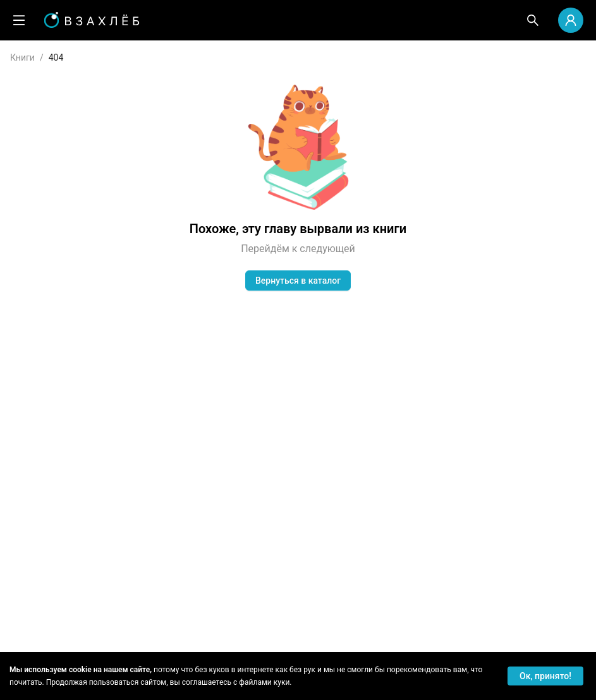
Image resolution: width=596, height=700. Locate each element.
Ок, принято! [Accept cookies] (545, 676)
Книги (22, 57)
